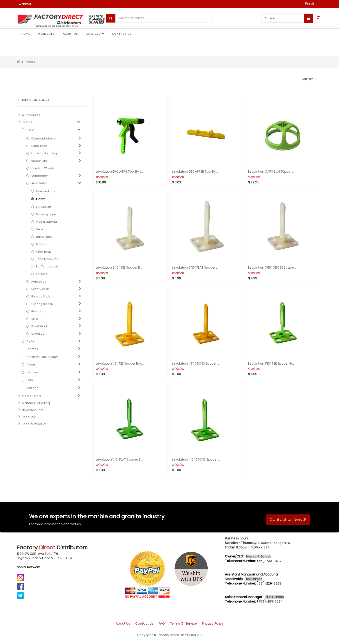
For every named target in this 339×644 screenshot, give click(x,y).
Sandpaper (40, 176)
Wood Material (47, 222)
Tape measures (47, 259)
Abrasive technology (42, 357)
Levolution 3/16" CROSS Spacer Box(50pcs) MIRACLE (272, 268)
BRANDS (28, 122)
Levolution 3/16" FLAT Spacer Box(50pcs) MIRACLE (196, 268)
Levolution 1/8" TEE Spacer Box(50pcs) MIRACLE (120, 364)
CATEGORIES (31, 396)
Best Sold (29, 417)
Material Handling (44, 153)
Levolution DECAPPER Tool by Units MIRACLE (196, 172)
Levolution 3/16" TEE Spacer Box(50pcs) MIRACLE (120, 268)
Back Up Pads (41, 296)
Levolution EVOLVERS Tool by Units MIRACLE (120, 172)
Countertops (46, 191)
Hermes (32, 372)
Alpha (31, 341)
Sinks (35, 319)
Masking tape (46, 214)
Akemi (31, 365)
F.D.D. (31, 130)
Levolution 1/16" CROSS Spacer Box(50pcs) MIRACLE (196, 460)
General (42, 229)
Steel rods (44, 252)
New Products (33, 410)
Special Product (34, 424)
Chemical (38, 334)
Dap (30, 380)
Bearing (37, 311)
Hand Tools (39, 146)
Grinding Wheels (43, 168)
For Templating (47, 266)
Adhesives (39, 282)
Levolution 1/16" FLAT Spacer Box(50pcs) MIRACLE (120, 460)
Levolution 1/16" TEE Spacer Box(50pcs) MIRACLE (272, 364)
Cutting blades (42, 304)
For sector (44, 207)
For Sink (41, 274)
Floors (30, 62)
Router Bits (39, 161)
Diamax (32, 349)
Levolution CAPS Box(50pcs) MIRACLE (272, 172)
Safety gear (40, 289)
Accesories (39, 183)
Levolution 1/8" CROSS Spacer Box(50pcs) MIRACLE (196, 364)
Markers (42, 244)
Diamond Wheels (44, 138)
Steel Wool (39, 326)
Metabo (33, 388)
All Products (31, 115)
